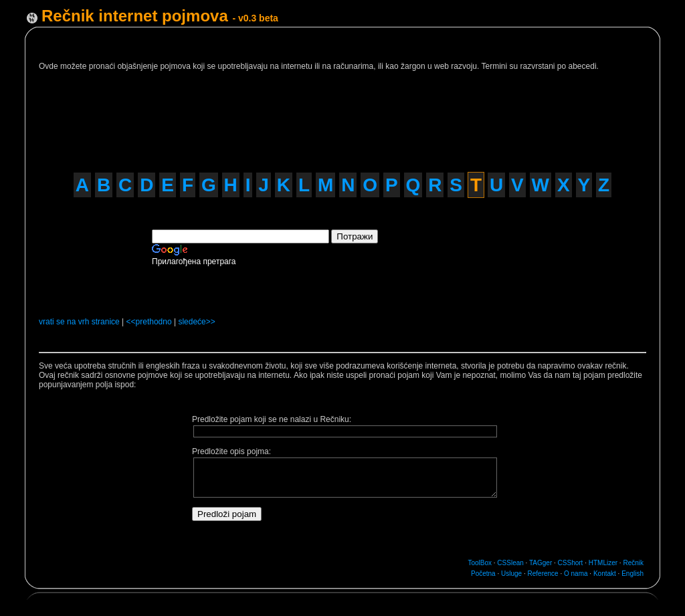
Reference (543, 574)
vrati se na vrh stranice (79, 322)
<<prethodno (149, 322)
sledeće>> (196, 322)
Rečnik (633, 563)
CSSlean (510, 563)
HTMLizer (603, 563)
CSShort (571, 563)
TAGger (541, 563)
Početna (483, 574)
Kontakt (605, 574)
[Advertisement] (294, 116)
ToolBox (480, 563)
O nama (576, 574)
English (632, 574)
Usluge (511, 574)
